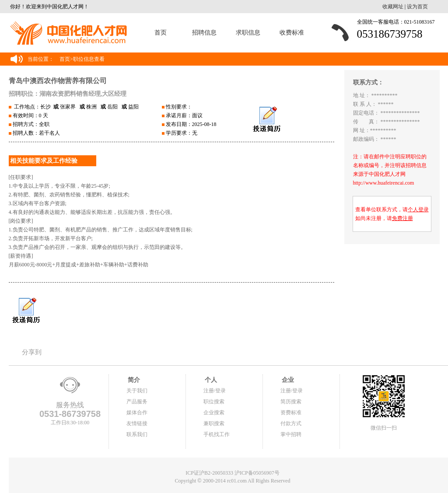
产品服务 (137, 402)
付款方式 (291, 423)
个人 (210, 380)
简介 (133, 380)
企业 (287, 380)
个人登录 (418, 210)
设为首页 (417, 7)
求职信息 (248, 33)
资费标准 (291, 413)
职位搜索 (214, 402)
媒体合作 (137, 413)
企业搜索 (214, 413)
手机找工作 (217, 434)
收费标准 (292, 33)
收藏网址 (393, 7)
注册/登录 (215, 391)
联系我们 (137, 434)
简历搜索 (291, 402)
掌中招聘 (291, 434)
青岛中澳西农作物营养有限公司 (58, 81)
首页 (161, 33)
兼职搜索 (214, 423)
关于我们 (137, 391)
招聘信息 (204, 33)
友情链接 (137, 423)
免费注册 (402, 218)
